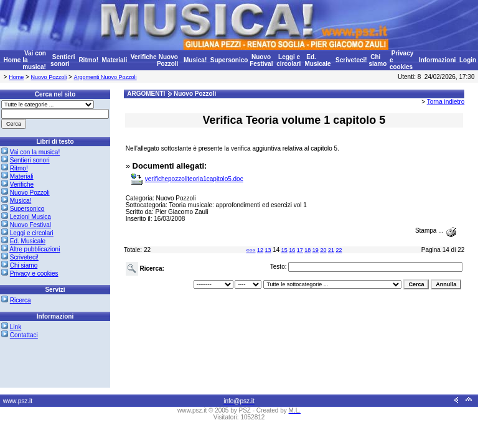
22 (339, 250)
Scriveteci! (351, 60)
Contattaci (24, 335)
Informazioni (437, 60)
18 (307, 250)
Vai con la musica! (35, 152)
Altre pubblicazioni (35, 249)
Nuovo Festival (261, 60)
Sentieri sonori (63, 60)
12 (260, 250)
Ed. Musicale (317, 60)
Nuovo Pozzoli (167, 60)
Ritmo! (88, 60)
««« (251, 250)
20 (323, 250)
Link (16, 327)
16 (292, 250)
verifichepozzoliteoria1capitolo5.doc (194, 179)
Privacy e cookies (34, 273)
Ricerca (21, 300)
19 (316, 250)
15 (284, 250)
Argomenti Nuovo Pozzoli (105, 77)
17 (300, 250)
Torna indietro (446, 102)
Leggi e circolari (288, 60)
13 (268, 250)
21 (331, 250)
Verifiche (144, 57)
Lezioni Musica (30, 217)
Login (468, 60)
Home (12, 60)
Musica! (195, 60)
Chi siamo (377, 60)
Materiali (115, 60)
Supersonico (229, 60)
